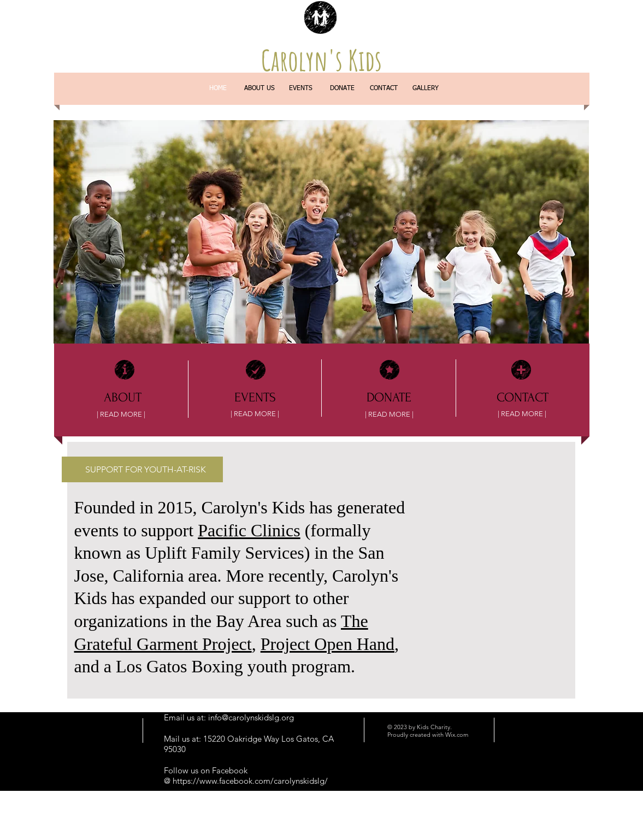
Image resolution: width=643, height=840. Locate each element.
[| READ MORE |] (121, 415)
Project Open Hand (328, 644)
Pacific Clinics (249, 530)
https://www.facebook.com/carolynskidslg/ (250, 781)
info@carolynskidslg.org (251, 717)
